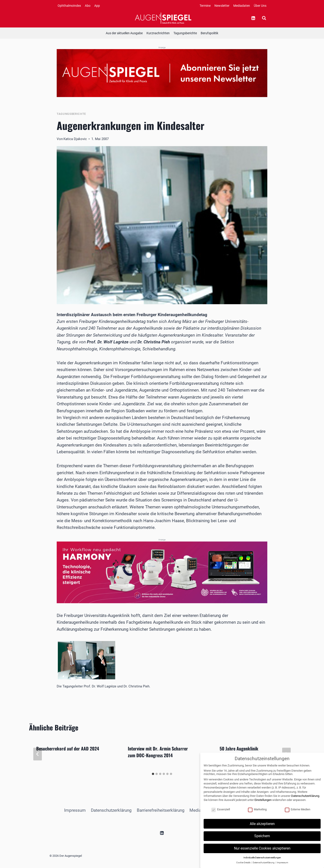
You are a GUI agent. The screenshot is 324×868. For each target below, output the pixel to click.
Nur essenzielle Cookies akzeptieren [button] (262, 853)
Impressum (75, 810)
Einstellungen (263, 804)
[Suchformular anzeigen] (264, 18)
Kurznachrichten (158, 33)
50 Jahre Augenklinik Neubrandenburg (239, 752)
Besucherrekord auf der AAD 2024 (68, 748)
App (97, 6)
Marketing (257, 814)
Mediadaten (242, 6)
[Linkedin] (253, 18)
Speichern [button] (262, 841)
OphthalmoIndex (69, 6)
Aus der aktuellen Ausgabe (124, 33)
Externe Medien (298, 814)
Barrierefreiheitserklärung (161, 810)
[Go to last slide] (38, 754)
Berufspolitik (209, 33)
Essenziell (221, 814)
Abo (88, 6)
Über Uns (260, 6)
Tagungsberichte (185, 33)
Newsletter (222, 6)
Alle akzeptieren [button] (262, 828)
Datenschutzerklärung (111, 810)
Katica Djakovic (75, 139)
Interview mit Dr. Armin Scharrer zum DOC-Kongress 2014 (158, 752)
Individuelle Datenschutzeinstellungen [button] (262, 862)
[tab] (153, 774)
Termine (205, 6)
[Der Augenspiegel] (163, 18)
